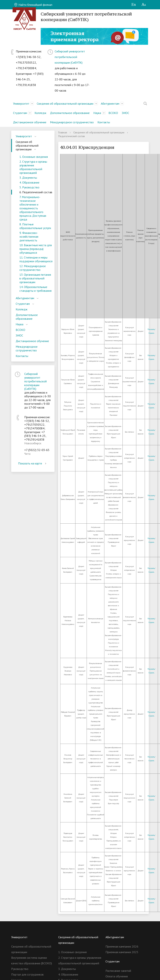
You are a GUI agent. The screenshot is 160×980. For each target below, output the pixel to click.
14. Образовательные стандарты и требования (35, 289)
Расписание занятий (118, 971)
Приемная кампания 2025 (122, 952)
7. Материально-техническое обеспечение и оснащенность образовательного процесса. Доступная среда (33, 208)
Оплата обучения (117, 976)
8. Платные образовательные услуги (35, 226)
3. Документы (28, 178)
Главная (63, 132)
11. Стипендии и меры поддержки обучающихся (36, 259)
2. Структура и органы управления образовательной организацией (33, 167)
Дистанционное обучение (30, 122)
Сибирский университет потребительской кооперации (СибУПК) (70, 57)
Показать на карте (33, 463)
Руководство (20, 969)
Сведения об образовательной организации (65, 104)
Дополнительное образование (70, 113)
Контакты (104, 122)
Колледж (40, 113)
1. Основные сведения (34, 157)
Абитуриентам (110, 104)
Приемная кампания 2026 (122, 946)
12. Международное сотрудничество (33, 268)
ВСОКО (113, 113)
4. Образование (29, 182)
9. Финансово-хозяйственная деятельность (29, 237)
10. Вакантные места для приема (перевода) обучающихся (36, 249)
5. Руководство (29, 187)
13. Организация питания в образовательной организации (35, 278)
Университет (21, 104)
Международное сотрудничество (72, 122)
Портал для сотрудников (27, 974)
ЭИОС (125, 113)
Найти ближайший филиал (33, 5)
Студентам (20, 113)
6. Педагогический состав (36, 192)
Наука (97, 113)
